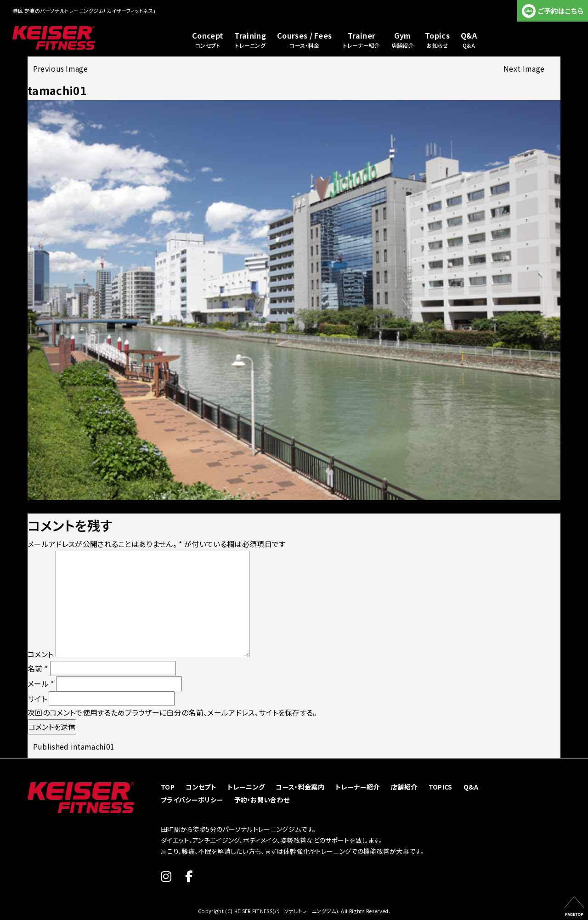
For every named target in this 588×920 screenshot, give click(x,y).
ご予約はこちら (561, 11)
